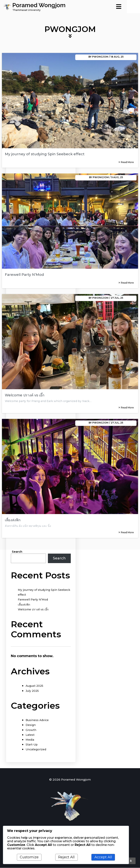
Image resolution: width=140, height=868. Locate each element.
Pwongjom (100, 57)
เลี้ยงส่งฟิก (24, 605)
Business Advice (37, 720)
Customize (29, 857)
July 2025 (32, 691)
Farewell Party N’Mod (33, 600)
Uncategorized (36, 750)
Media (30, 740)
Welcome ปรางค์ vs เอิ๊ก (33, 610)
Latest (30, 735)
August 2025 (34, 686)
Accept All (103, 857)
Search (17, 552)
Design (31, 725)
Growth (31, 730)
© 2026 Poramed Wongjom (70, 780)
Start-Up (32, 745)
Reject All (66, 857)
